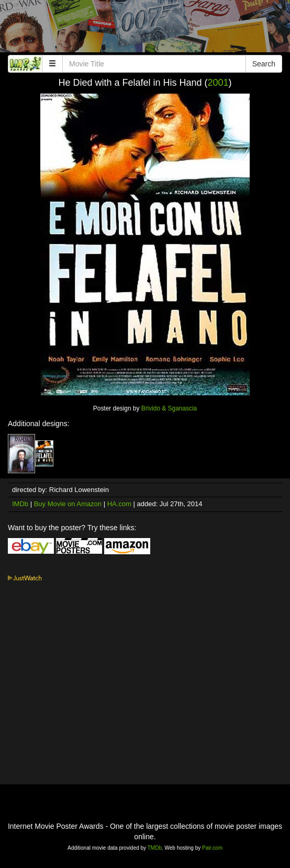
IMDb (20, 504)
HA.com (119, 504)
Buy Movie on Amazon (68, 504)
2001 (218, 83)
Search (264, 64)
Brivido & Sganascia (169, 408)
